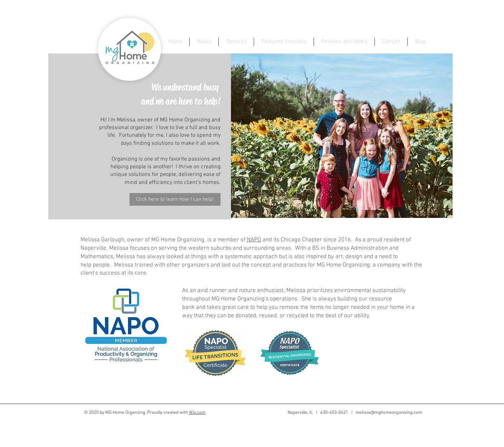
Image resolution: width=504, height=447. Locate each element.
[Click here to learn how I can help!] (175, 199)
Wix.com (197, 413)
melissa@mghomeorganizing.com (389, 413)
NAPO (254, 240)
